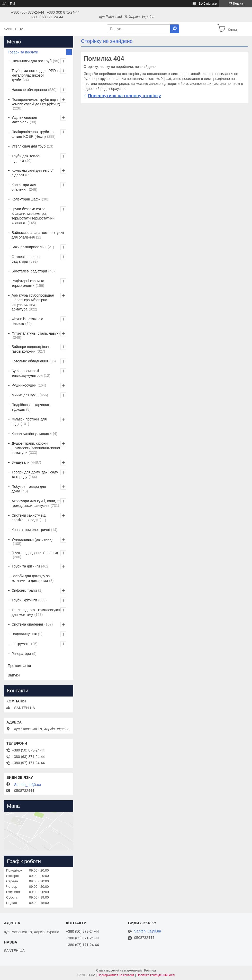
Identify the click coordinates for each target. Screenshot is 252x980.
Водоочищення (24, 634)
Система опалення (27, 624)
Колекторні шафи (26, 199)
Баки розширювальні (29, 247)
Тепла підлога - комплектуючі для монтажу (36, 612)
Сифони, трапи (24, 590)
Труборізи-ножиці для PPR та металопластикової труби (36, 75)
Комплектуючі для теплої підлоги (33, 173)
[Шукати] (175, 29)
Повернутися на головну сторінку (124, 96)
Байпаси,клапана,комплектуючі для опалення (38, 235)
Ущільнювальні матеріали (24, 120)
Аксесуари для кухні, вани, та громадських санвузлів (36, 503)
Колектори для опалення (24, 187)
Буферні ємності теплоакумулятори (27, 373)
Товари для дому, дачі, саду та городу (35, 474)
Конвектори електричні (31, 530)
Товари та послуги (23, 52)
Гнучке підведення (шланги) (35, 553)
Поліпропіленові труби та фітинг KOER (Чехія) (33, 134)
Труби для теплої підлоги (26, 158)
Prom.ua (150, 970)
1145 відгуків (208, 4)
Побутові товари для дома (29, 489)
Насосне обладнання (29, 90)
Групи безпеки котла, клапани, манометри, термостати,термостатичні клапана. (33, 216)
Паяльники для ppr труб (31, 61)
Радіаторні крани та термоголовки (28, 283)
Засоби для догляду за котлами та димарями (31, 578)
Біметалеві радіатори (29, 271)
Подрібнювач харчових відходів (31, 407)
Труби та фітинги (26, 566)
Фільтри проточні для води (29, 422)
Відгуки (14, 675)
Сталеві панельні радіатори (26, 259)
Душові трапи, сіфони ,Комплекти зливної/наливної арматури (36, 448)
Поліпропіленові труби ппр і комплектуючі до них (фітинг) (36, 102)
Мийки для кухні (25, 395)
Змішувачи (20, 462)
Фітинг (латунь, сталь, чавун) (36, 333)
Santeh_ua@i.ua (28, 785)
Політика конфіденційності (156, 975)
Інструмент (21, 644)
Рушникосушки (24, 385)
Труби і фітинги (24, 600)
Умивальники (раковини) (32, 539)
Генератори (21, 654)
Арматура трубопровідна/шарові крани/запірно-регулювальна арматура (33, 302)
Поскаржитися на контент (116, 975)
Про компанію (19, 666)
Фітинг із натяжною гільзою (27, 321)
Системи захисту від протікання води (29, 518)
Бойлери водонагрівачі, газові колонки (31, 349)
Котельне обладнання (30, 361)
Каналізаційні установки (31, 434)
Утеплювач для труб (29, 146)
